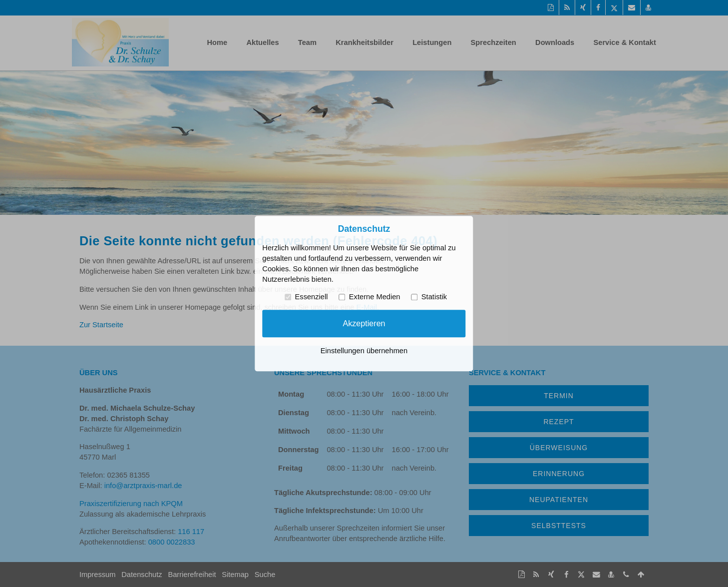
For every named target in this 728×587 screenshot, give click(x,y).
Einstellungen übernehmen (364, 351)
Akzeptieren (364, 323)
